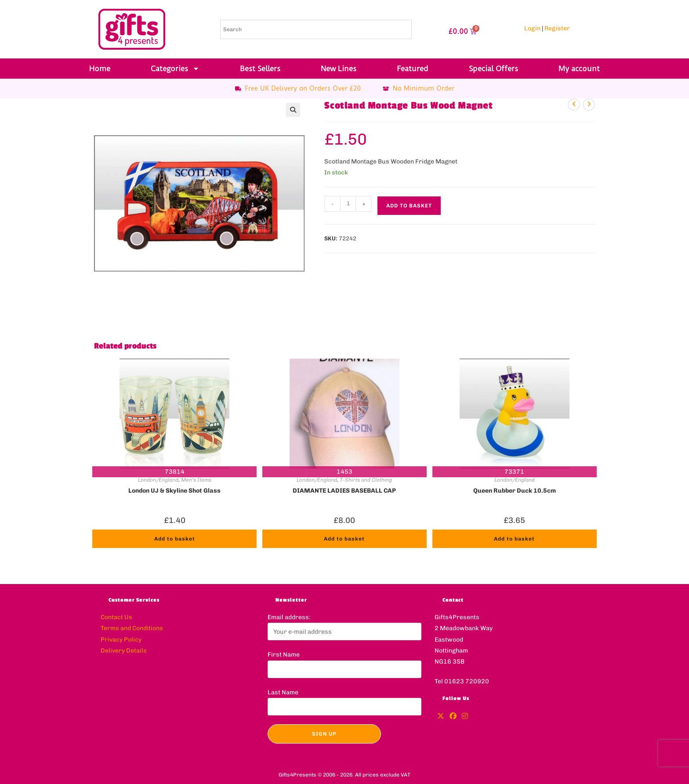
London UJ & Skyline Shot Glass (174, 491)
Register (557, 28)
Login (532, 28)
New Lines (339, 69)
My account (579, 69)
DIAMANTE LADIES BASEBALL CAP (344, 491)
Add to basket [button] (175, 539)
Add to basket (409, 206)
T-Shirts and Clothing (366, 480)
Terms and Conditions (132, 628)
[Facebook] (453, 717)
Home (100, 69)
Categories (175, 69)
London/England (158, 480)
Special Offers (493, 69)
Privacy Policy (121, 640)
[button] (293, 110)
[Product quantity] (348, 204)
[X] (441, 717)
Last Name (283, 692)
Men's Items (196, 480)
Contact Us (116, 617)
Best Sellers (260, 69)
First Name (284, 655)
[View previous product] (574, 105)
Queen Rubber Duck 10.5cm (515, 491)
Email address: (289, 617)
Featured (413, 69)
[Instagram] (465, 717)
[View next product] (589, 105)
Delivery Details (124, 651)
